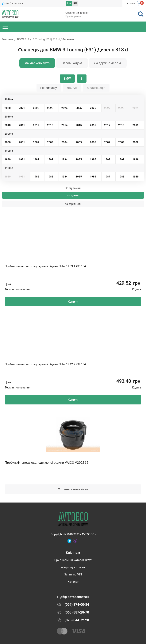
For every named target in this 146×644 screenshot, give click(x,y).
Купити (73, 302)
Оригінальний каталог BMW (73, 560)
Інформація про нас (73, 567)
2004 (64, 142)
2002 (36, 142)
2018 (121, 125)
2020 (8, 108)
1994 (64, 159)
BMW (20, 39)
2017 (107, 125)
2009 (136, 142)
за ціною (73, 195)
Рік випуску (49, 88)
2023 (50, 108)
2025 (79, 108)
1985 (79, 177)
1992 (36, 159)
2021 (22, 108)
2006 (93, 142)
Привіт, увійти (73, 16)
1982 (36, 177)
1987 (107, 177)
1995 (79, 159)
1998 (121, 159)
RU (75, 3)
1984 (64, 177)
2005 (79, 142)
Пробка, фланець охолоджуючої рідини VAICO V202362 (47, 463)
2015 (79, 125)
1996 (93, 159)
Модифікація (96, 88)
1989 (136, 177)
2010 (8, 125)
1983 (50, 177)
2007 (107, 142)
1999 (136, 159)
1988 (121, 177)
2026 (93, 108)
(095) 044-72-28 (77, 620)
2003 (50, 142)
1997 (107, 159)
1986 (93, 177)
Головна (8, 39)
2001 (22, 142)
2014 (64, 125)
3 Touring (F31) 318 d (46, 39)
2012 (36, 125)
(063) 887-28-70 (77, 612)
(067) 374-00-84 (14, 4)
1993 (50, 159)
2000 (8, 142)
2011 (22, 125)
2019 (136, 125)
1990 (8, 159)
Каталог (73, 582)
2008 (121, 142)
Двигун (72, 88)
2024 (64, 108)
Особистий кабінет (77, 13)
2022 (36, 108)
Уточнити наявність (73, 489)
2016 (93, 125)
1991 (22, 159)
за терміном (73, 204)
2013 (50, 125)
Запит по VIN (73, 574)
